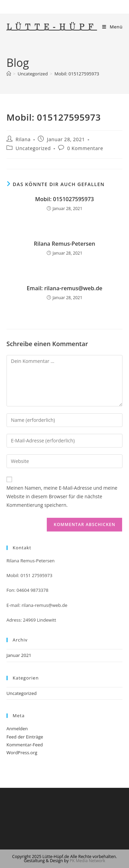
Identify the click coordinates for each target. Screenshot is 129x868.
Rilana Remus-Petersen (64, 244)
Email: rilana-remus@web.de (64, 288)
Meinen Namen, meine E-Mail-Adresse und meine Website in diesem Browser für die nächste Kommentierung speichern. (62, 496)
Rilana (23, 139)
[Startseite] (9, 74)
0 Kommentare (85, 148)
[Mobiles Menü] (112, 27)
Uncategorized (33, 148)
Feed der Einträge (25, 737)
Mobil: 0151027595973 (64, 199)
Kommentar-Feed (25, 745)
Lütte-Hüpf (52, 28)
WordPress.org (22, 753)
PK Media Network (88, 861)
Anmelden (17, 729)
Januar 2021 (19, 655)
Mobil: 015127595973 (77, 74)
